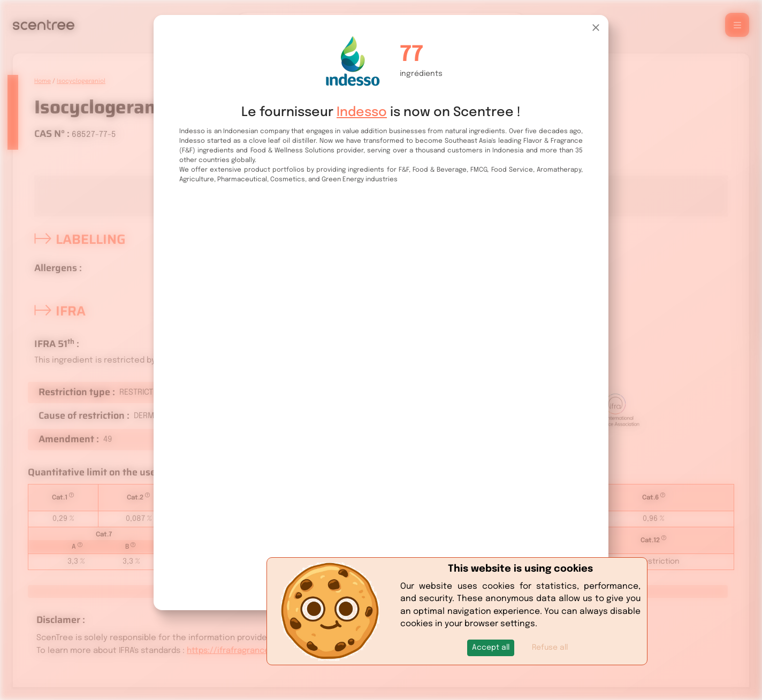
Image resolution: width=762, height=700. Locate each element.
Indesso (362, 113)
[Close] (596, 28)
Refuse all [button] (550, 648)
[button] (491, 648)
